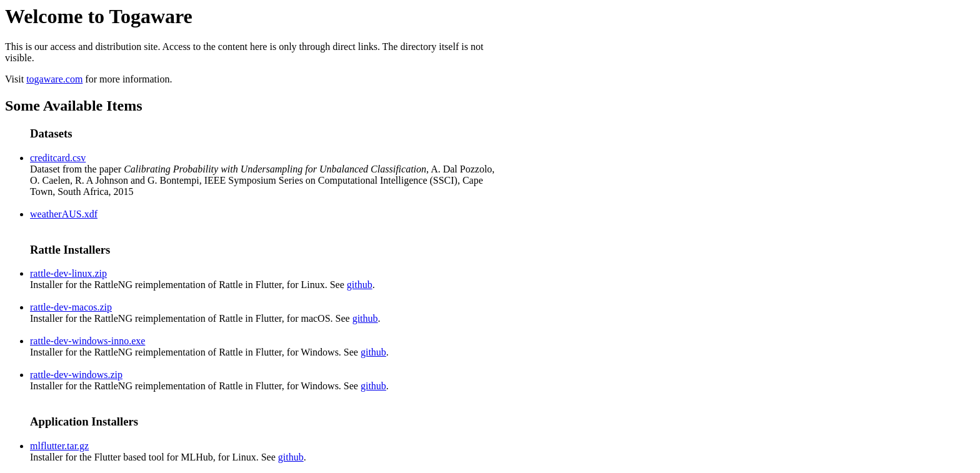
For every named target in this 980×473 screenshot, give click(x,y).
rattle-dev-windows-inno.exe (87, 341)
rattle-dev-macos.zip (71, 307)
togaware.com (54, 79)
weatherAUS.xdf (64, 214)
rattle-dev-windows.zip (76, 375)
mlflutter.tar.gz (59, 446)
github (360, 285)
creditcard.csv (58, 158)
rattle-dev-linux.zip (68, 273)
